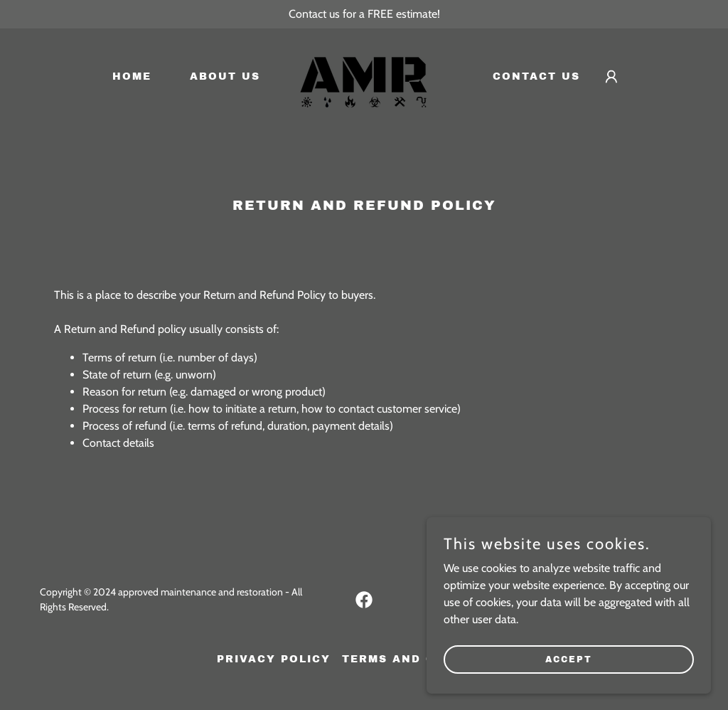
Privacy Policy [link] (274, 659)
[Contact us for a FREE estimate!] (364, 14)
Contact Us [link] (536, 76)
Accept (569, 679)
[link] (364, 76)
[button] (611, 77)
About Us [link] (225, 76)
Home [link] (132, 76)
